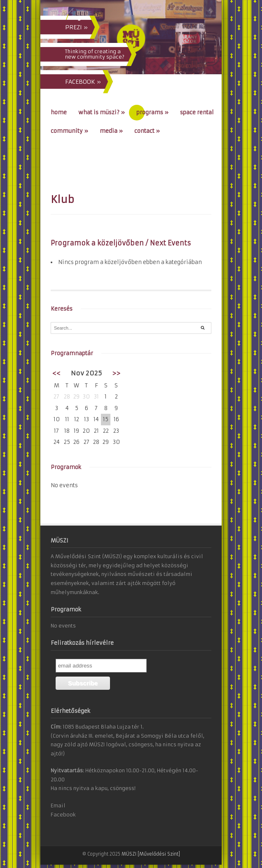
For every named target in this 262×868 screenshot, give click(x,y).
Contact (147, 131)
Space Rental (197, 112)
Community (69, 131)
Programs (152, 112)
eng (75, 17)
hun (58, 17)
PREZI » (76, 27)
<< (56, 373)
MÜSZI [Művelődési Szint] (151, 854)
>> (116, 373)
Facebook (63, 815)
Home (59, 112)
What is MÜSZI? (102, 112)
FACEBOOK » (83, 82)
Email (58, 805)
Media (111, 131)
